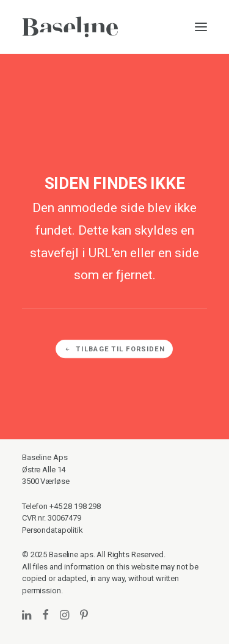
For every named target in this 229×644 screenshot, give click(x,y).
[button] (201, 27)
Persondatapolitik (53, 530)
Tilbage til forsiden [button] (114, 349)
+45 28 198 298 (75, 506)
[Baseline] (70, 27)
